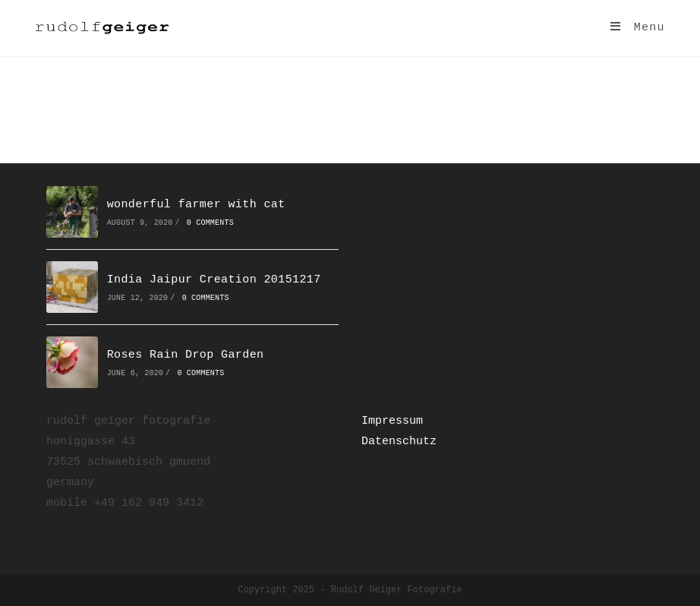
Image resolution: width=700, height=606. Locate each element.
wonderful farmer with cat (196, 205)
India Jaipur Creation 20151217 (214, 280)
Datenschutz (399, 442)
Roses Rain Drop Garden (186, 355)
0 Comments (210, 223)
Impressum (392, 421)
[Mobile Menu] (638, 28)
